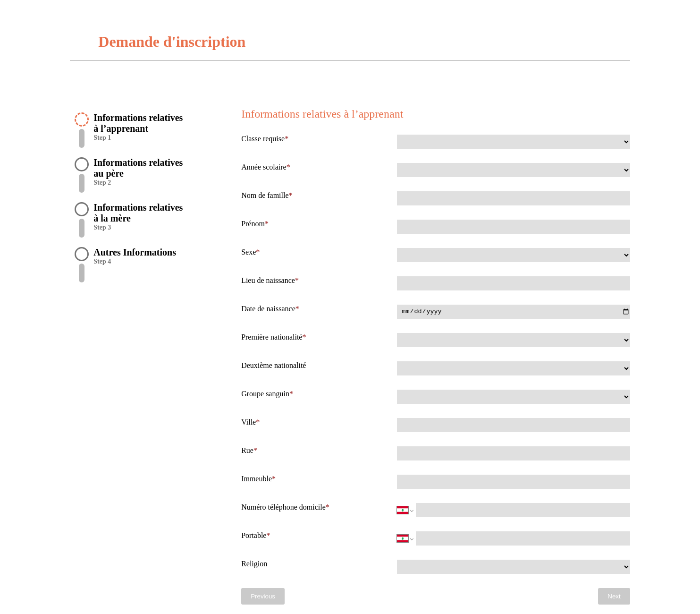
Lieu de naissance (268, 280)
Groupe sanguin (265, 394)
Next (614, 596)
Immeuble (257, 479)
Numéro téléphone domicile (283, 507)
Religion (254, 564)
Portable (254, 535)
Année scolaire (264, 167)
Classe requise (263, 139)
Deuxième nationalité (274, 365)
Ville (249, 422)
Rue (247, 450)
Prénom (253, 224)
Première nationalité (272, 337)
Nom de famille (265, 195)
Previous (263, 596)
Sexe (249, 252)
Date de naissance (268, 309)
